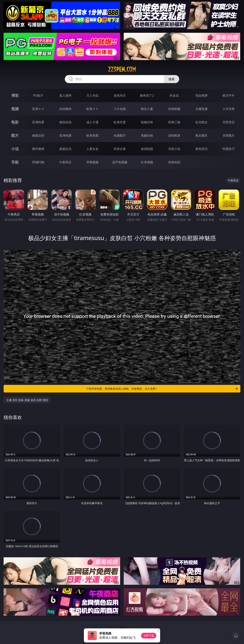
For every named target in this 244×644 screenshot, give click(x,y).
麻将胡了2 (147, 95)
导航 (15, 162)
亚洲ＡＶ (38, 109)
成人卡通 (92, 122)
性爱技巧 (229, 149)
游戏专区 (120, 95)
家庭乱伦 (65, 149)
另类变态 (229, 122)
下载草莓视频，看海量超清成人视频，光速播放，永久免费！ (162, 389)
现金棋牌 (201, 95)
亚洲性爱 (38, 122)
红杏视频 (147, 162)
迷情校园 (147, 149)
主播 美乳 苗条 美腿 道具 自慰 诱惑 (27, 400)
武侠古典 (120, 149)
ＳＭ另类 (229, 109)
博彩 (15, 95)
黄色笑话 (201, 149)
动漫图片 (120, 135)
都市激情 (38, 149)
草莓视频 (92, 162)
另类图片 (229, 135)
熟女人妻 (147, 109)
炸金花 (174, 95)
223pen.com (122, 69)
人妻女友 (92, 149)
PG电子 (38, 95)
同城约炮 (38, 162)
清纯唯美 (174, 135)
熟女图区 (201, 135)
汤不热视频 (120, 162)
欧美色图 (92, 135)
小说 (15, 149)
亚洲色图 (65, 135)
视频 (15, 109)
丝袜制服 (174, 109)
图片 (15, 135)
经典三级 (174, 122)
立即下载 (149, 636)
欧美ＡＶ (92, 109)
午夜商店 (65, 162)
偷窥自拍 (38, 135)
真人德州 (65, 95)
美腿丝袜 (147, 135)
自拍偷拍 (65, 109)
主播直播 (201, 109)
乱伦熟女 (201, 122)
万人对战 (92, 95)
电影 (15, 122)
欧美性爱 (120, 122)
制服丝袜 (147, 122)
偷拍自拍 (65, 122)
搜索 (172, 79)
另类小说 (174, 149)
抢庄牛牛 (229, 95)
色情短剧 (174, 162)
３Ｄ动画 (120, 109)
